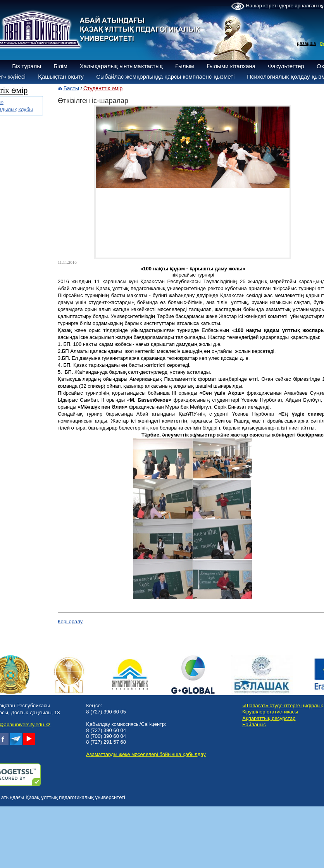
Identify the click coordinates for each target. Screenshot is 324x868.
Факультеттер (286, 66)
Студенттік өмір (103, 88)
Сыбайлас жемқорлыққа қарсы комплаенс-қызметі (165, 76)
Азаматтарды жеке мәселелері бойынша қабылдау (146, 754)
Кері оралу (70, 621)
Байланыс (254, 724)
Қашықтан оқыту (61, 76)
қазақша (306, 43)
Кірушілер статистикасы (270, 712)
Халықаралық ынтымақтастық (121, 66)
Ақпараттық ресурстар (269, 718)
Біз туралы (27, 66)
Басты (71, 88)
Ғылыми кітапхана (231, 66)
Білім (60, 66)
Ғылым (185, 66)
